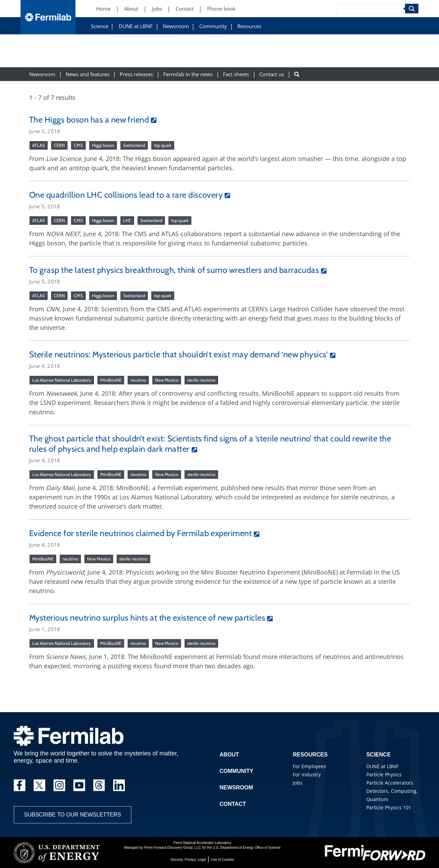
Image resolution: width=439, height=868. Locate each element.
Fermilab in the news (188, 74)
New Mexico (167, 380)
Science (100, 26)
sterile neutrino (201, 380)
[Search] (371, 9)
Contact (233, 804)
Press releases (136, 74)
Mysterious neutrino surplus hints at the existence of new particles (147, 618)
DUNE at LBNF (136, 26)
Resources (249, 26)
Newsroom (176, 26)
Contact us (272, 74)
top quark (163, 145)
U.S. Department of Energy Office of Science (247, 848)
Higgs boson (103, 145)
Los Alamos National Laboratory (62, 380)
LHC (127, 220)
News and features (87, 74)
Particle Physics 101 (389, 807)
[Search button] (297, 74)
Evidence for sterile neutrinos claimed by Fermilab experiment (140, 533)
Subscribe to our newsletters (73, 815)
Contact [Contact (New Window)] (185, 9)
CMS (78, 145)
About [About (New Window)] (131, 9)
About (229, 755)
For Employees (310, 766)
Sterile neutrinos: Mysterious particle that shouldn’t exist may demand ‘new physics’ (179, 354)
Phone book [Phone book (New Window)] (221, 9)
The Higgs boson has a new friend (89, 120)
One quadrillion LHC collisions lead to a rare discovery (126, 195)
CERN (59, 145)
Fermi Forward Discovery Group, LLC (173, 848)
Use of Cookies (223, 860)
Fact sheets (236, 74)
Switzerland (134, 145)
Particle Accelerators (390, 783)
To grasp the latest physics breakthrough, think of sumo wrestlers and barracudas (174, 270)
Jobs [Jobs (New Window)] (157, 9)
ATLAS (39, 145)
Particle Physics (384, 774)
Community (213, 26)
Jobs (298, 783)
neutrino (138, 380)
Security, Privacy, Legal (188, 860)
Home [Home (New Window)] (103, 9)
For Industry (307, 774)
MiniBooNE (111, 380)
